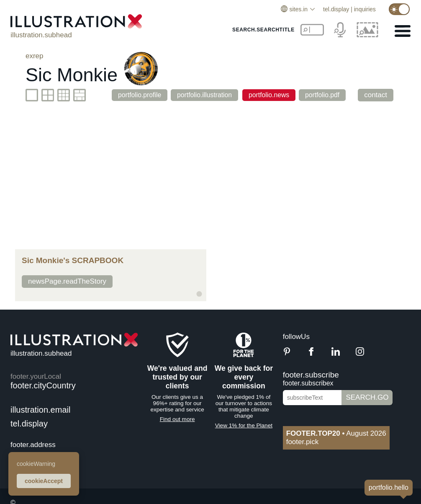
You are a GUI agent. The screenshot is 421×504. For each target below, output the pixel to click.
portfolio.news (269, 95)
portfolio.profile (131, 95)
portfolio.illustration (201, 95)
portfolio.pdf (327, 95)
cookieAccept (44, 481)
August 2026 (336, 433)
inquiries (365, 9)
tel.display (336, 9)
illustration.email (40, 410)
